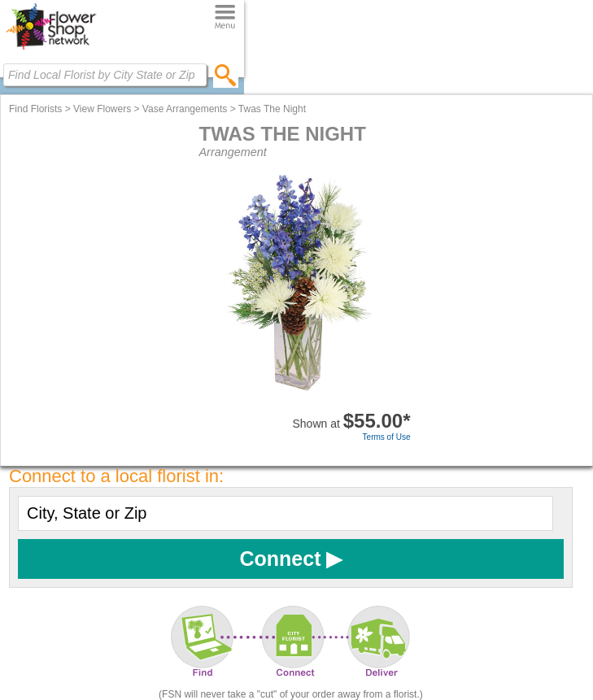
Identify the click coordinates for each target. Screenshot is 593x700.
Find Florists (35, 109)
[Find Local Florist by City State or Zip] (105, 75)
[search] (226, 75)
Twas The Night (272, 109)
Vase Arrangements (185, 109)
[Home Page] (51, 50)
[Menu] (225, 17)
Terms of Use (387, 437)
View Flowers (102, 109)
